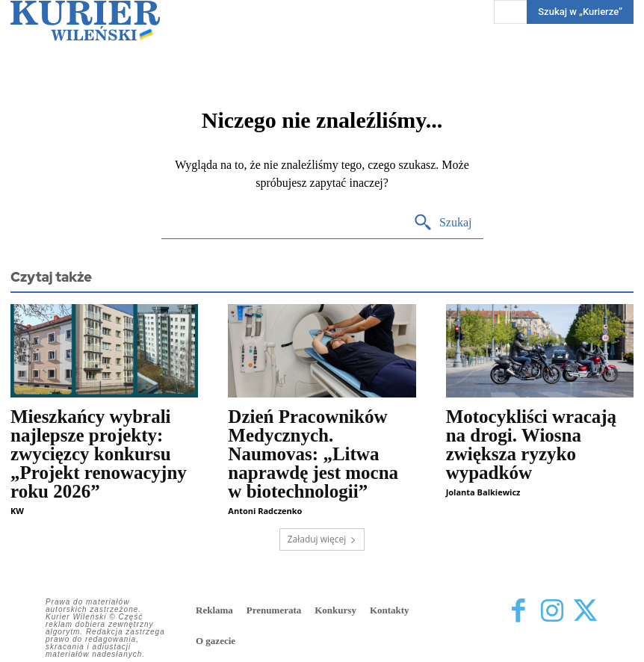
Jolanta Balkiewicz (483, 492)
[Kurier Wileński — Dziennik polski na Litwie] (85, 21)
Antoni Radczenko (265, 511)
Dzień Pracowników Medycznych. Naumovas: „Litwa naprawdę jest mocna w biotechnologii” (313, 454)
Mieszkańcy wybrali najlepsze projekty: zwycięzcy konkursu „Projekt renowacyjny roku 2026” (99, 454)
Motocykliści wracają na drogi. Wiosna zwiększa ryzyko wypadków (531, 445)
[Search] (443, 223)
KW (17, 511)
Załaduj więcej (322, 539)
